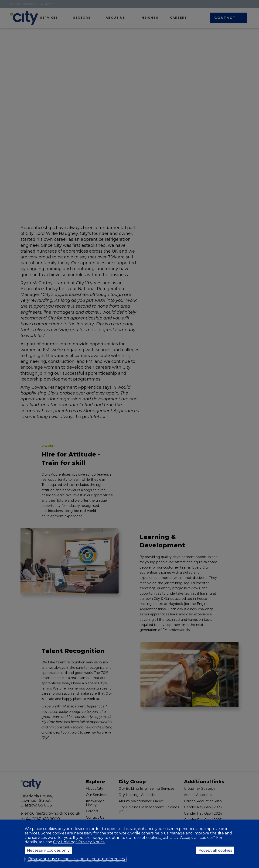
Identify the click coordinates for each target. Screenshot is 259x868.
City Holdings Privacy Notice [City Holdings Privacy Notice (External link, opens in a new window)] (79, 842)
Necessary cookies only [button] (48, 850)
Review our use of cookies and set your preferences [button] (76, 859)
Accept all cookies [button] (215, 850)
